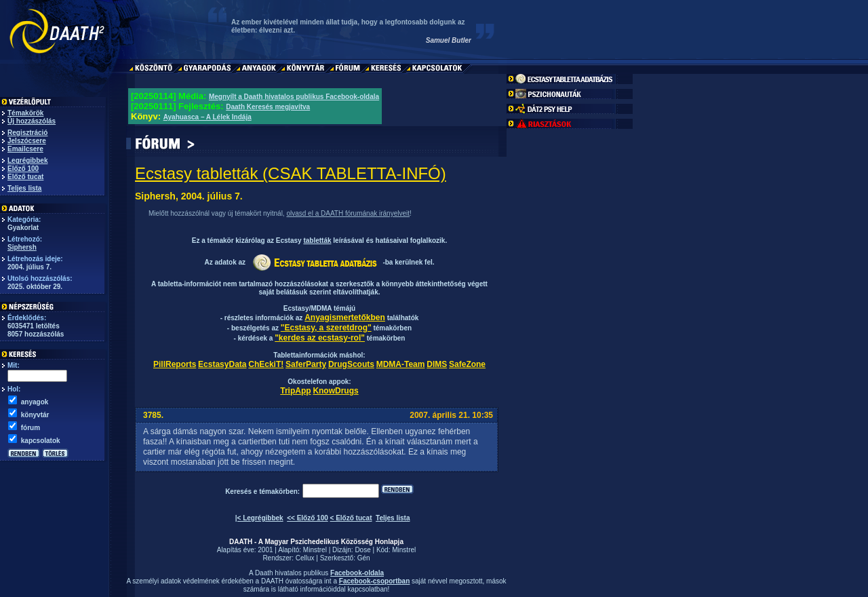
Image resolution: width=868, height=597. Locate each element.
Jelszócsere (27, 141)
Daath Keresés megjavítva (268, 107)
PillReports (175, 364)
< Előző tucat (351, 518)
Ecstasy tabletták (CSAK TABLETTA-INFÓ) (291, 173)
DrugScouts (351, 364)
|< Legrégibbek (259, 518)
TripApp (295, 391)
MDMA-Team (401, 364)
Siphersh (22, 247)
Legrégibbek (27, 160)
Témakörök (25, 113)
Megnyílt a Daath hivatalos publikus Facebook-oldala (294, 97)
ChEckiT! (266, 364)
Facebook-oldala (357, 573)
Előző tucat (25, 177)
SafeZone (467, 364)
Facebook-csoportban (374, 581)
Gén (364, 558)
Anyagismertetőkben (345, 317)
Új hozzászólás (32, 121)
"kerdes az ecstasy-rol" (320, 338)
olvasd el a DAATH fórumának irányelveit (348, 213)
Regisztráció (27, 133)
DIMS (437, 364)
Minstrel (315, 550)
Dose (362, 550)
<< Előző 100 (308, 518)
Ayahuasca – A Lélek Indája (208, 117)
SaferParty (306, 364)
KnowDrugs (335, 391)
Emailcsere (25, 149)
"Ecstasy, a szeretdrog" (326, 328)
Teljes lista (24, 188)
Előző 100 (23, 169)
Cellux (305, 558)
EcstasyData (222, 364)
